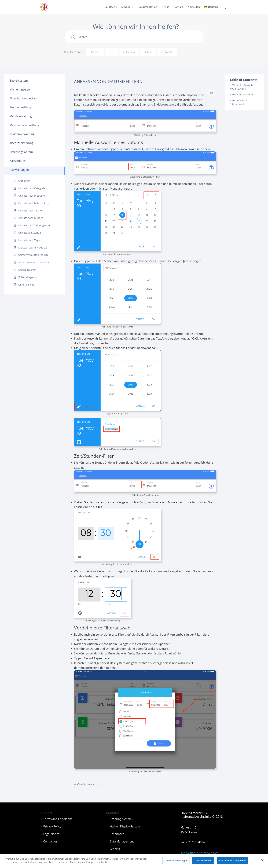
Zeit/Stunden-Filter (243, 94)
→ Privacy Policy (50, 826)
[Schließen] (262, 861)
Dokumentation (148, 7)
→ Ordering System (119, 819)
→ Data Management (120, 841)
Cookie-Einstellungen (176, 861)
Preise (166, 7)
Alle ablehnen (203, 861)
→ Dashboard (115, 834)
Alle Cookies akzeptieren (233, 861)
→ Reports (113, 849)
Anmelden (194, 7)
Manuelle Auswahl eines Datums (242, 87)
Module (126, 7)
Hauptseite (110, 7)
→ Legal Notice (50, 834)
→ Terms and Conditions (56, 819)
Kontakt (179, 7)
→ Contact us (49, 841)
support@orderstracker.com (199, 853)
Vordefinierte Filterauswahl (238, 102)
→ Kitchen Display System (123, 826)
